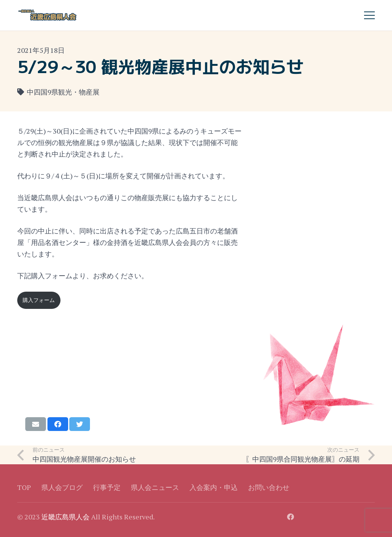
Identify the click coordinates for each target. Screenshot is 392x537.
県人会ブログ (62, 487)
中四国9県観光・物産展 (63, 92)
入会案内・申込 (214, 487)
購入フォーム (39, 300)
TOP (24, 487)
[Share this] (58, 424)
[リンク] (48, 15)
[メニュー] (370, 15)
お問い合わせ (269, 487)
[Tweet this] (80, 424)
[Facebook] (291, 517)
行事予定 (107, 487)
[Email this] (36, 424)
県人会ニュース (155, 487)
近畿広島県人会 (65, 517)
